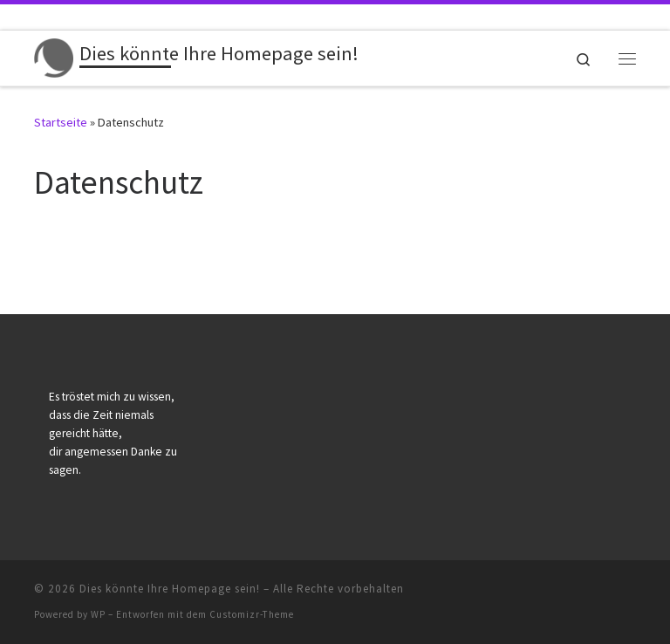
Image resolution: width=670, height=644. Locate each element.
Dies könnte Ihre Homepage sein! (170, 589)
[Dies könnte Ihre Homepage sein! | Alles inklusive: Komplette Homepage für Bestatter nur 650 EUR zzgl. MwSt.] (54, 56)
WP (98, 614)
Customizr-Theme (252, 614)
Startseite (61, 122)
